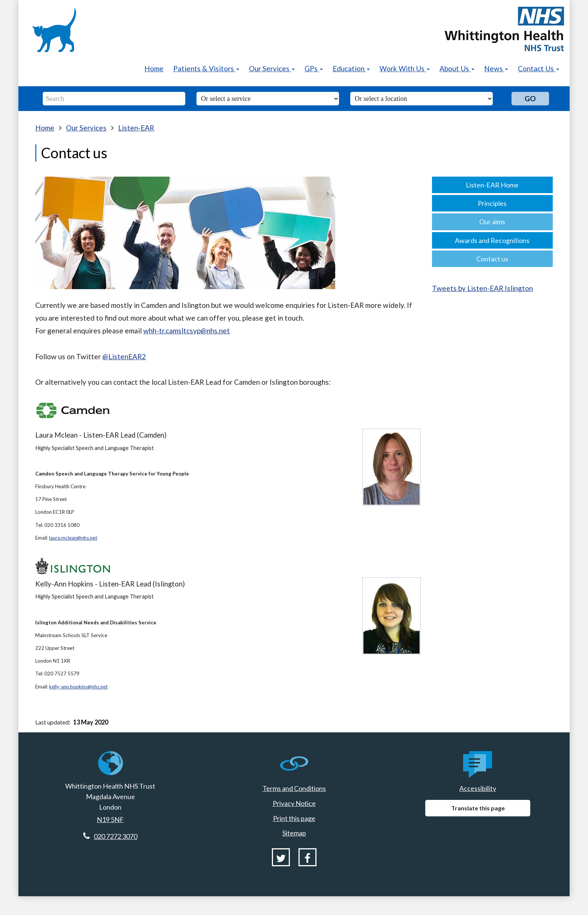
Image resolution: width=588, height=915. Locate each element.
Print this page (294, 818)
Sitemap (294, 833)
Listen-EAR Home (492, 185)
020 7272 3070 (115, 836)
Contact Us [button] (538, 68)
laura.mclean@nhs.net (73, 538)
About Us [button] (457, 68)
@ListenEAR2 (124, 356)
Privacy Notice (294, 803)
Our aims (492, 222)
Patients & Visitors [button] (206, 68)
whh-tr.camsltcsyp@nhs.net (187, 331)
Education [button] (351, 68)
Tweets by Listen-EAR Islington (482, 288)
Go (530, 98)
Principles (492, 203)
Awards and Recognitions (492, 240)
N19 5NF (110, 819)
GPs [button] (314, 68)
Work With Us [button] (405, 68)
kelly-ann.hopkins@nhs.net (78, 687)
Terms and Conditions (294, 788)
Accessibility (478, 788)
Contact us (492, 259)
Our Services (86, 128)
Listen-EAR (136, 128)
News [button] (496, 68)
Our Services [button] (272, 68)
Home (154, 68)
